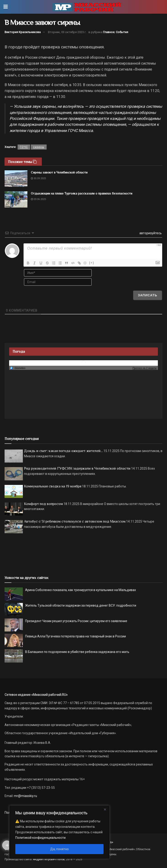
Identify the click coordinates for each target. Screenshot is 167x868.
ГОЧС (24, 147)
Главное (109, 32)
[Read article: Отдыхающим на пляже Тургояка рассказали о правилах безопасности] (16, 200)
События (122, 32)
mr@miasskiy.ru (25, 796)
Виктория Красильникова (23, 32)
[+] (92, 263)
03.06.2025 (38, 199)
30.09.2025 (38, 178)
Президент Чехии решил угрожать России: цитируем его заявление (76, 621)
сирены (39, 147)
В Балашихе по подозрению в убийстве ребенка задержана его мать (77, 652)
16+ (111, 842)
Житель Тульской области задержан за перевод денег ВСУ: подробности (81, 605)
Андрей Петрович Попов (49, 859)
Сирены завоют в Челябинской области (59, 172)
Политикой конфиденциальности (40, 838)
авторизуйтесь (150, 233)
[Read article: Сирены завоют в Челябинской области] (16, 179)
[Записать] (147, 295)
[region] (59, 832)
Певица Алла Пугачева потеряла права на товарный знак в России (76, 636)
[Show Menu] (6, 7)
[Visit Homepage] (87, 7)
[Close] (105, 809)
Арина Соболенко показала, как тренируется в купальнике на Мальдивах (81, 590)
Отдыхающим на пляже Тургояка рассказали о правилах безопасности (82, 193)
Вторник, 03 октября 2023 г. (67, 32)
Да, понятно (60, 849)
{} (85, 263)
